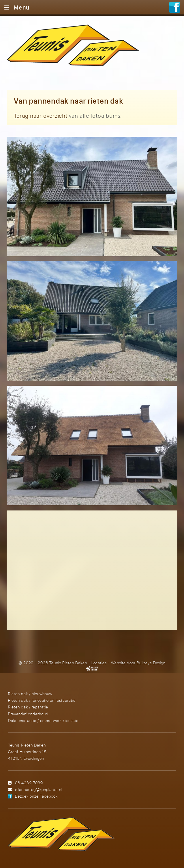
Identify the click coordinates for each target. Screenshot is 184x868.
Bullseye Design (151, 663)
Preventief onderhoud (28, 714)
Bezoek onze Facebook (36, 796)
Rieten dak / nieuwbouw (30, 694)
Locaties (99, 663)
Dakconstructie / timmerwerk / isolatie (43, 720)
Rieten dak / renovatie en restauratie (42, 700)
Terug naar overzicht (41, 116)
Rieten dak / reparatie (28, 707)
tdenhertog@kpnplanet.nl (39, 789)
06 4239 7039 (29, 783)
